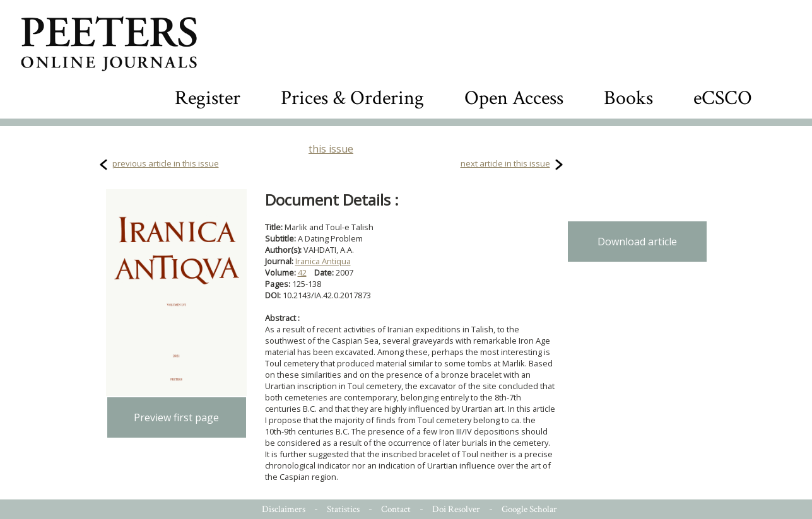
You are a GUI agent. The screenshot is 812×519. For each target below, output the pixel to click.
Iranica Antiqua (323, 261)
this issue (331, 149)
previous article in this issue (166, 163)
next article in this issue (505, 163)
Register (208, 98)
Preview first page (176, 417)
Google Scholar (529, 509)
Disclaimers (284, 509)
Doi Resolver (456, 509)
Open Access (514, 98)
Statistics (343, 509)
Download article (637, 242)
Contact (396, 509)
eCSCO (723, 98)
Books (628, 98)
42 (302, 272)
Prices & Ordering (352, 98)
